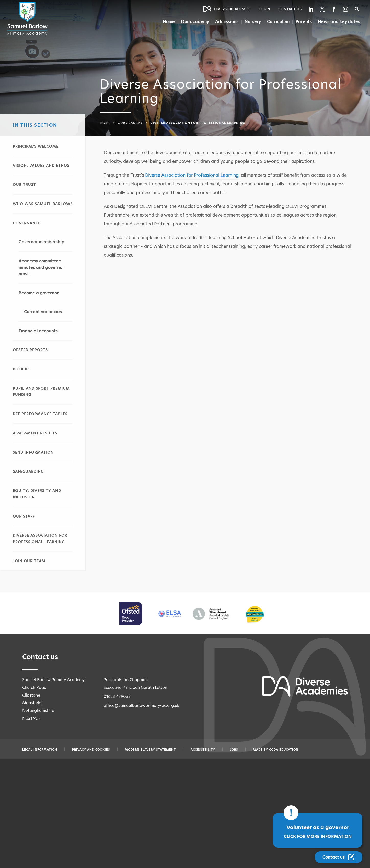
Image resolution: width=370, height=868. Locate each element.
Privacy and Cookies (91, 750)
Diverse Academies (232, 9)
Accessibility (203, 750)
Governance (27, 223)
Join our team (29, 561)
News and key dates (339, 22)
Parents (304, 22)
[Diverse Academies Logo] (28, 19)
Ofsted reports (30, 350)
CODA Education (284, 750)
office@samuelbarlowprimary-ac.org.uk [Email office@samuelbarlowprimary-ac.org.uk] (141, 705)
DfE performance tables (40, 414)
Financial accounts (38, 331)
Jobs (234, 750)
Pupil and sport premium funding (41, 392)
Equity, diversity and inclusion (37, 494)
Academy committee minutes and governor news (41, 267)
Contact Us (290, 9)
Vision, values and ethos (41, 166)
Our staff (24, 516)
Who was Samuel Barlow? (43, 204)
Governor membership (42, 242)
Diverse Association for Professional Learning (40, 539)
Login (264, 9)
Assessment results (35, 433)
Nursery (253, 22)
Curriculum (279, 22)
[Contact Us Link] (339, 857)
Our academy (195, 22)
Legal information (40, 750)
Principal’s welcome (36, 146)
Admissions (227, 22)
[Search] (357, 9)
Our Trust (24, 185)
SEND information (33, 452)
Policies (22, 369)
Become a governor (39, 293)
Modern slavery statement (150, 750)
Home (169, 22)
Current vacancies (43, 312)
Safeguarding (28, 471)
